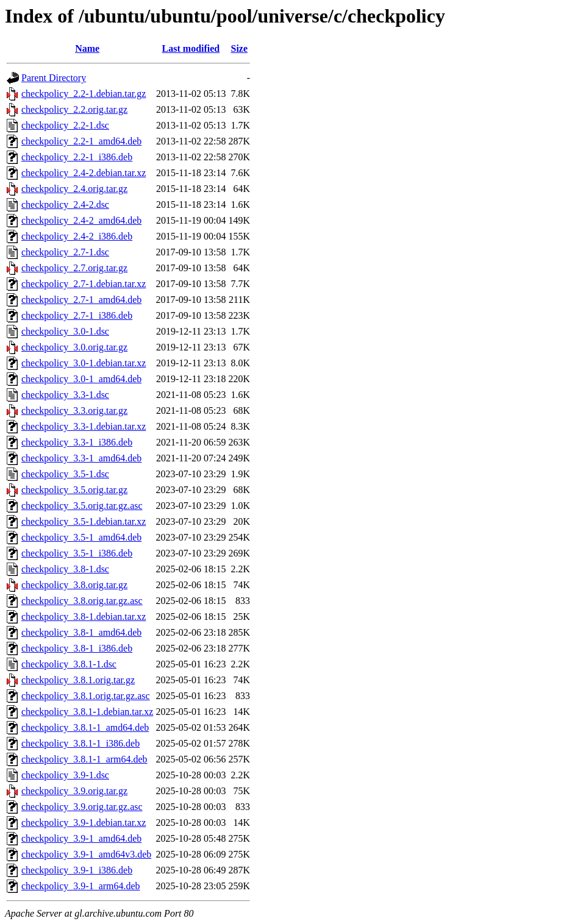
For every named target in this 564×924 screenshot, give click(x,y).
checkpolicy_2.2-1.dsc (65, 125)
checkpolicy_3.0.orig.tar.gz (74, 347)
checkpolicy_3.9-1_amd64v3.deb (86, 854)
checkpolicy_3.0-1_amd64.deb (81, 379)
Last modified (191, 48)
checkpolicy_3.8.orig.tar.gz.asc (82, 601)
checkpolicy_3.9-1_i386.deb (77, 870)
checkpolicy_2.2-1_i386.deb (77, 157)
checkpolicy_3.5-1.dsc (65, 474)
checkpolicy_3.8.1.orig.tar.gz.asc (86, 696)
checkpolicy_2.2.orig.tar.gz (74, 109)
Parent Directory (54, 78)
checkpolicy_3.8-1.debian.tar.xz (84, 617)
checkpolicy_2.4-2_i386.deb (77, 236)
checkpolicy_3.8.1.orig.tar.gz (78, 680)
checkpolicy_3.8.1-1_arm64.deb (84, 759)
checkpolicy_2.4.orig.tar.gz (74, 189)
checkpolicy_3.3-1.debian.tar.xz (84, 426)
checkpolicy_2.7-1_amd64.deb (81, 300)
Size (239, 48)
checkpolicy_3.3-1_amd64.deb (81, 458)
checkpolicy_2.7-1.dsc (65, 252)
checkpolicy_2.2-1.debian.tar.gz (84, 94)
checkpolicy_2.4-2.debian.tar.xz (84, 173)
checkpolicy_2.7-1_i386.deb (77, 315)
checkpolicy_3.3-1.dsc (65, 395)
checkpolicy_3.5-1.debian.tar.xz (84, 521)
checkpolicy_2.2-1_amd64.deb (81, 141)
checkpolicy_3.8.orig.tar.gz (74, 585)
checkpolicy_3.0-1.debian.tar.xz (84, 363)
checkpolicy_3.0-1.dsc (65, 331)
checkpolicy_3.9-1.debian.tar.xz (84, 823)
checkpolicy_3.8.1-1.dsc (69, 664)
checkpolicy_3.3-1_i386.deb (77, 442)
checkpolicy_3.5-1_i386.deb (77, 553)
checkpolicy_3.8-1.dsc (65, 569)
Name (87, 48)
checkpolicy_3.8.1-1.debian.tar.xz (87, 712)
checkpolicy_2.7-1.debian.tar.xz (84, 284)
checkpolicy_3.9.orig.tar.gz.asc (82, 807)
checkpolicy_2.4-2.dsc (65, 204)
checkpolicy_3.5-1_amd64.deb (81, 537)
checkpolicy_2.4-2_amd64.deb (81, 220)
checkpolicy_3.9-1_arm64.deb (81, 886)
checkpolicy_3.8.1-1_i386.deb (80, 743)
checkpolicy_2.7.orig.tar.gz (74, 268)
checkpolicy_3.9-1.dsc (65, 775)
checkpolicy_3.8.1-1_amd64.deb (85, 727)
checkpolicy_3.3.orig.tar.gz (74, 410)
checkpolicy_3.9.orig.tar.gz (74, 791)
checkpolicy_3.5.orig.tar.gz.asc (82, 506)
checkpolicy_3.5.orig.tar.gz (74, 490)
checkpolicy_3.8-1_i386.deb (77, 648)
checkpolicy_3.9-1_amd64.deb (81, 838)
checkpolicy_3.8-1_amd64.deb (81, 632)
